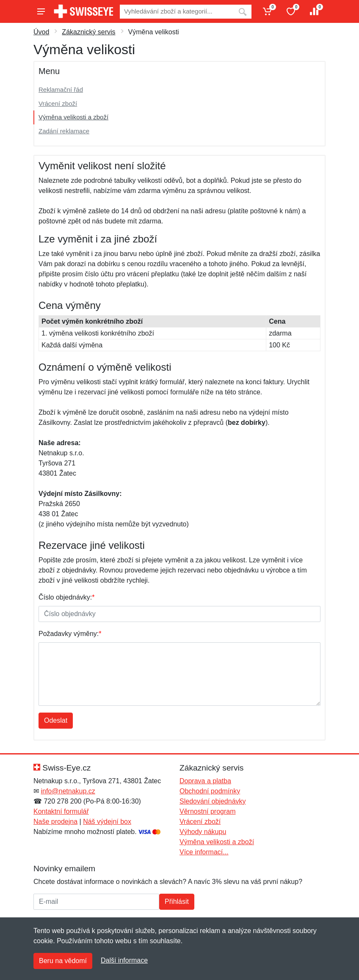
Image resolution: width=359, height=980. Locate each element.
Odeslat (56, 720)
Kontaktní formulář (61, 811)
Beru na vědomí (63, 961)
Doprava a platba (205, 781)
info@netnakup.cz (68, 791)
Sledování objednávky (213, 801)
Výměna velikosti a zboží (73, 117)
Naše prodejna (55, 822)
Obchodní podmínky (210, 791)
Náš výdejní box (107, 822)
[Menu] (41, 11)
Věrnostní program (208, 811)
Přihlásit (177, 902)
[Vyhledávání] (177, 12)
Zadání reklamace (64, 131)
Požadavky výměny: (70, 634)
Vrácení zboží (58, 103)
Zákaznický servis (88, 32)
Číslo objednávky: (67, 597)
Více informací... (204, 852)
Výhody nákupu (203, 832)
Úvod (41, 32)
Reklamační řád (61, 89)
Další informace (124, 960)
